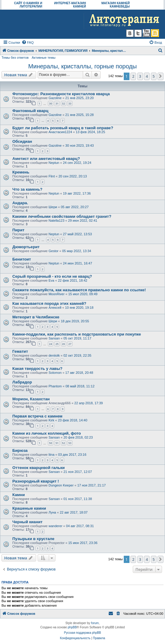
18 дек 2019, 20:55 (75, 321)
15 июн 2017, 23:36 (83, 543)
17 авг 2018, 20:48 (79, 373)
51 (57, 443)
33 (70, 103)
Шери (53, 207)
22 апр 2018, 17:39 (89, 403)
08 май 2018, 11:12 (80, 386)
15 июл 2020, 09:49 (83, 294)
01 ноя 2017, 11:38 (78, 499)
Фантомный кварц (30, 111)
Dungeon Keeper (61, 485)
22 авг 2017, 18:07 (73, 512)
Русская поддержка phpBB (82, 633)
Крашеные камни (29, 508)
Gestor (53, 251)
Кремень (21, 172)
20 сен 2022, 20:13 (73, 176)
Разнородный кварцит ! (36, 481)
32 (64, 103)
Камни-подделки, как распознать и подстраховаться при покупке (77, 334)
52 (64, 443)
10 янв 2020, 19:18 (79, 308)
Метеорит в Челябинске (36, 317)
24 (51, 344)
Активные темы (44, 58)
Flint (52, 176)
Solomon (55, 373)
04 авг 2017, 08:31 (80, 526)
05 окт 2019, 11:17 (78, 338)
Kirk (51, 420)
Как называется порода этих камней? (49, 303)
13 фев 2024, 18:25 (90, 132)
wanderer (55, 526)
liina (51, 455)
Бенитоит (22, 259)
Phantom (55, 386)
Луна (52, 512)
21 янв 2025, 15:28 (79, 115)
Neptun (54, 163)
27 (70, 344)
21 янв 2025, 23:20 (79, 98)
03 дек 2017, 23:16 (72, 455)
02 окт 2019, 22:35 (78, 355)
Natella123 (56, 220)
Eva (51, 280)
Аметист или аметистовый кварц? (46, 159)
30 (51, 103)
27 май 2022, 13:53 (77, 234)
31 (57, 103)
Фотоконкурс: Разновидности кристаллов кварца (61, 94)
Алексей (55, 308)
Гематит (20, 351)
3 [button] (140, 76)
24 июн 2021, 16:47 (78, 263)
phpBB (72, 627)
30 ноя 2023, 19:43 (80, 145)
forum (95, 623)
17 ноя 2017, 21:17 (92, 485)
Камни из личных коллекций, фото (47, 433)
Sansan (54, 338)
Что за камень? (27, 189)
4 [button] (147, 76)
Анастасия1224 (60, 132)
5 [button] (154, 76)
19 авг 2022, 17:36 (77, 193)
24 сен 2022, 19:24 (77, 163)
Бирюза (20, 450)
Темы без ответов (15, 58)
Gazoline (55, 98)
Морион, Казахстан (31, 399)
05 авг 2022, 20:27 (75, 207)
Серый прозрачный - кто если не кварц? (52, 276)
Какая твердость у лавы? (37, 369)
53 (70, 443)
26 (64, 344)
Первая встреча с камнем (37, 416)
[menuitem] (28, 42)
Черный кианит (27, 522)
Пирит (18, 230)
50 (51, 443)
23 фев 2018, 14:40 (72, 420)
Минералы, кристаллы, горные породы (82, 66)
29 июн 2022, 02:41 (83, 220)
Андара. (20, 203)
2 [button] (133, 76)
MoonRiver (56, 294)
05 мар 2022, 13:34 (76, 251)
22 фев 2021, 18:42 (72, 280)
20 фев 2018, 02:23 (78, 437)
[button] (160, 76)
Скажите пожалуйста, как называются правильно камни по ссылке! (79, 290)
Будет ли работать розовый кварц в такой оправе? (63, 128)
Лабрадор (22, 382)
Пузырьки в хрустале (33, 539)
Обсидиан (22, 141)
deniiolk (54, 355)
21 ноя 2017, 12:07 (78, 472)
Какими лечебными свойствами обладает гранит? (62, 216)
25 (57, 344)
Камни (19, 495)
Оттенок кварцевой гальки (39, 468)
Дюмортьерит (26, 247)
